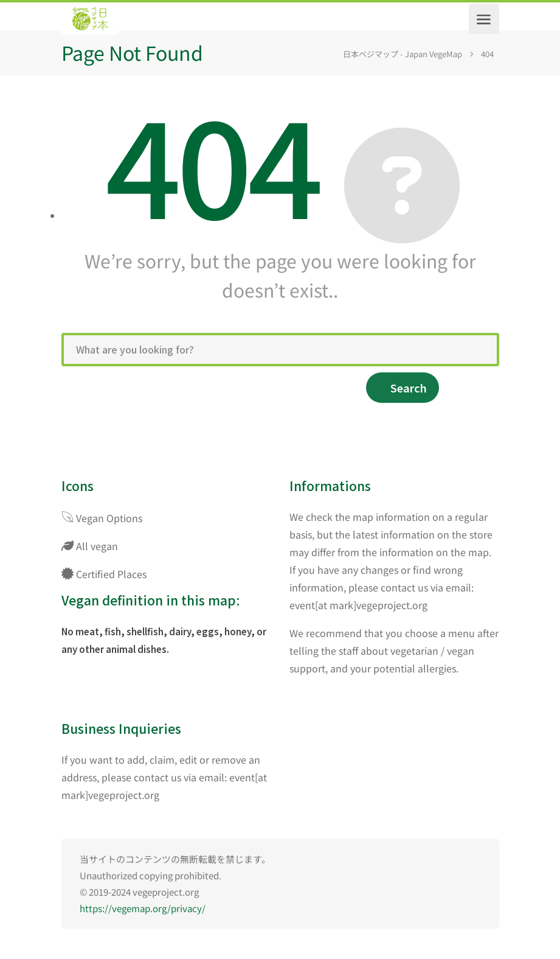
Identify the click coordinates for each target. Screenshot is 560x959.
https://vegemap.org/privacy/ (143, 908)
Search (409, 388)
